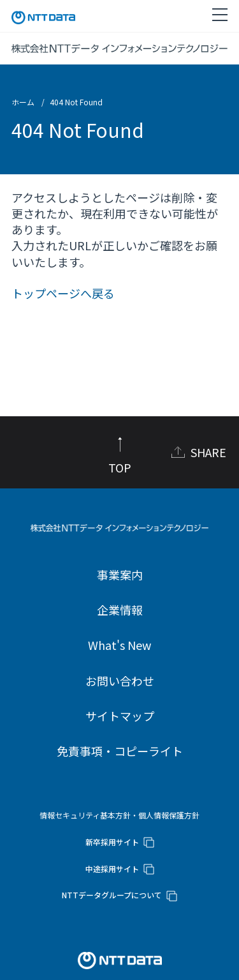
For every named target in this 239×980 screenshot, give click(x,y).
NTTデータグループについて (112, 895)
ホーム (23, 102)
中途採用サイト (112, 869)
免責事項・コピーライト (120, 751)
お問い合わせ (120, 681)
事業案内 (120, 575)
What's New (119, 645)
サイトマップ (120, 716)
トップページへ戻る (63, 293)
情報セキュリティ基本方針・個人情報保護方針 (119, 815)
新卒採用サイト (112, 842)
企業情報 (120, 610)
